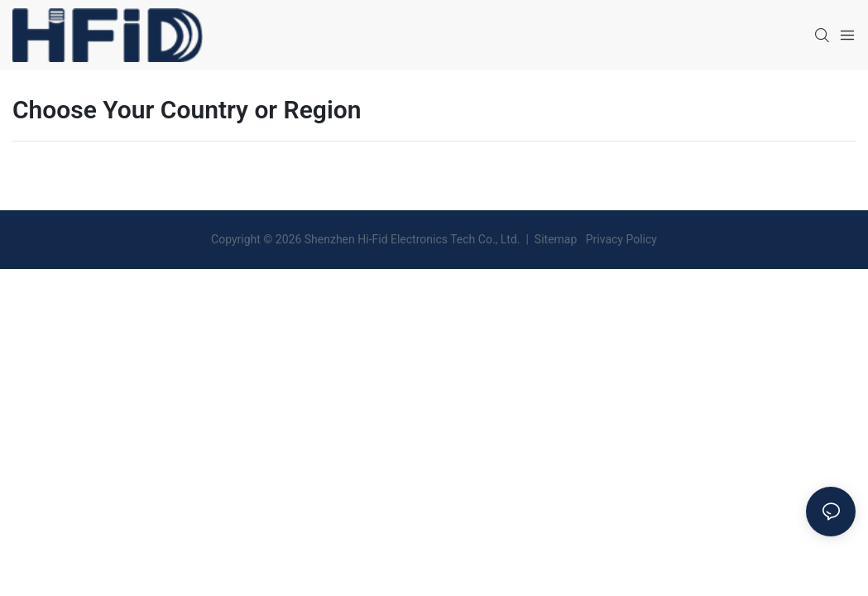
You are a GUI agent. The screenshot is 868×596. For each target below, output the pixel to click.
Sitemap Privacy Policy (594, 239)
